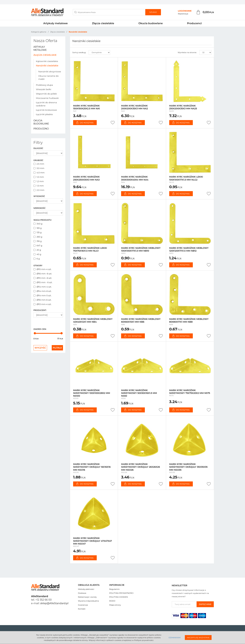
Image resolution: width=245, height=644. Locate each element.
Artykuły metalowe (55, 23)
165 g (37, 228)
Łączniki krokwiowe (46, 110)
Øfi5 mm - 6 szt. (43, 282)
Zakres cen (40, 329)
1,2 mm (39, 181)
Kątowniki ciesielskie (47, 61)
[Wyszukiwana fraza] (109, 12)
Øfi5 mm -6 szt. (43, 278)
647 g (38, 245)
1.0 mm (39, 177)
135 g (37, 232)
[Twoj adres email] (184, 604)
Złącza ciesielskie (103, 23)
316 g (37, 241)
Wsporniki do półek (46, 94)
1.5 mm (39, 186)
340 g (38, 224)
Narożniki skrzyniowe (50, 72)
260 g (38, 237)
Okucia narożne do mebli (48, 77)
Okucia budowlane (151, 23)
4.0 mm (39, 173)
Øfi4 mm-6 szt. (42, 291)
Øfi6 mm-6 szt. (42, 300)
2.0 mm (39, 190)
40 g (37, 254)
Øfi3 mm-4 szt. (42, 304)
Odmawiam (175, 638)
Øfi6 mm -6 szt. (43, 274)
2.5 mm (39, 164)
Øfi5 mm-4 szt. (42, 269)
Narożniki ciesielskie (47, 66)
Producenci (194, 23)
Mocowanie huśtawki (47, 98)
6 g (37, 259)
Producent (40, 310)
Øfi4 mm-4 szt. (43, 287)
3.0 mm (39, 168)
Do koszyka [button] (85, 123)
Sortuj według (79, 52)
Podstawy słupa (44, 85)
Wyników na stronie (187, 52)
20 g (37, 250)
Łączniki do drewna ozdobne (46, 104)
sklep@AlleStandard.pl (54, 603)
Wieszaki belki (44, 89)
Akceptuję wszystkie (198, 638)
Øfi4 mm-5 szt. (42, 295)
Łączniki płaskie (44, 114)
